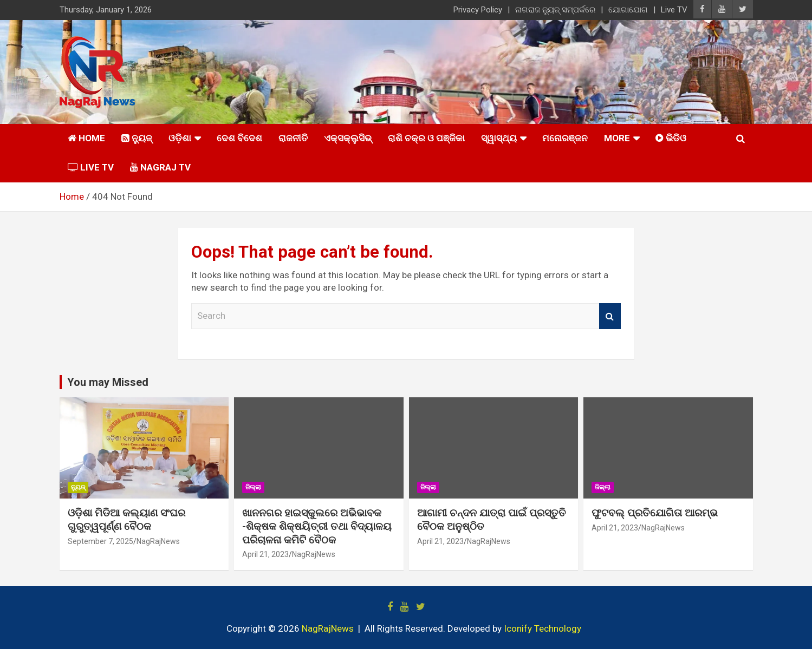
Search (610, 316)
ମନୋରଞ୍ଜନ (565, 138)
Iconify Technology (543, 628)
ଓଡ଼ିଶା (180, 138)
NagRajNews (158, 541)
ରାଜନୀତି (293, 138)
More (617, 138)
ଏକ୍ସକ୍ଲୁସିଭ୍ (348, 138)
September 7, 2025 (100, 541)
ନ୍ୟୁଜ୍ (78, 487)
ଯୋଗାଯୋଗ (628, 10)
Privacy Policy (478, 10)
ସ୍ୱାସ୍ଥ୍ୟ (499, 138)
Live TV (674, 10)
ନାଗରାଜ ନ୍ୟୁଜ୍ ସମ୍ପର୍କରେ (555, 10)
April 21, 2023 (265, 554)
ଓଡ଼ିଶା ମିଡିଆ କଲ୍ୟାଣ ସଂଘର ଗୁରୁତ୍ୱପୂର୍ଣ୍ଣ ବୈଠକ (126, 520)
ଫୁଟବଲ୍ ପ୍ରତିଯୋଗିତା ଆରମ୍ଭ (655, 513)
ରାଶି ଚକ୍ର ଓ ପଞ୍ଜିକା (426, 138)
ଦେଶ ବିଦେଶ (239, 138)
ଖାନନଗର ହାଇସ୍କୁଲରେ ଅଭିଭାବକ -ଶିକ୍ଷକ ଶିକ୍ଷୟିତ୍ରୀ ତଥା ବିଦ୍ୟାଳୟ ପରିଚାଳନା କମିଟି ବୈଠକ (317, 526)
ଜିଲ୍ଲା (253, 487)
